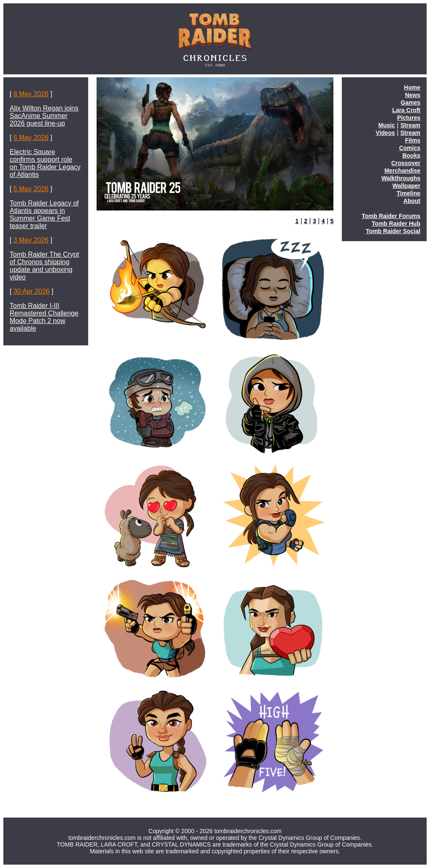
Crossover (406, 163)
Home (412, 87)
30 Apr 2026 (31, 291)
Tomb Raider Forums (391, 216)
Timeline (408, 193)
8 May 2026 (31, 94)
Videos (385, 133)
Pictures (409, 118)
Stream (410, 125)
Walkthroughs (401, 178)
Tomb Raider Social (393, 231)
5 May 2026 (31, 189)
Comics (410, 148)
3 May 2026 (31, 240)
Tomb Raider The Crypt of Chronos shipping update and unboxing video (44, 266)
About (412, 201)
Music (387, 125)
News (413, 95)
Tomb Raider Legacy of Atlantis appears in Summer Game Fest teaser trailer (44, 214)
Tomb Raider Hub (396, 224)
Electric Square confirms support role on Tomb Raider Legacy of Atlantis (45, 163)
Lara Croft (406, 110)
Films (413, 140)
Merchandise (402, 171)
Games (410, 103)
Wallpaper (406, 186)
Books (411, 155)
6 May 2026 (31, 138)
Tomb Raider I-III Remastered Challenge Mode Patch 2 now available (44, 317)
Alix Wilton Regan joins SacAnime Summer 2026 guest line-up (44, 116)
